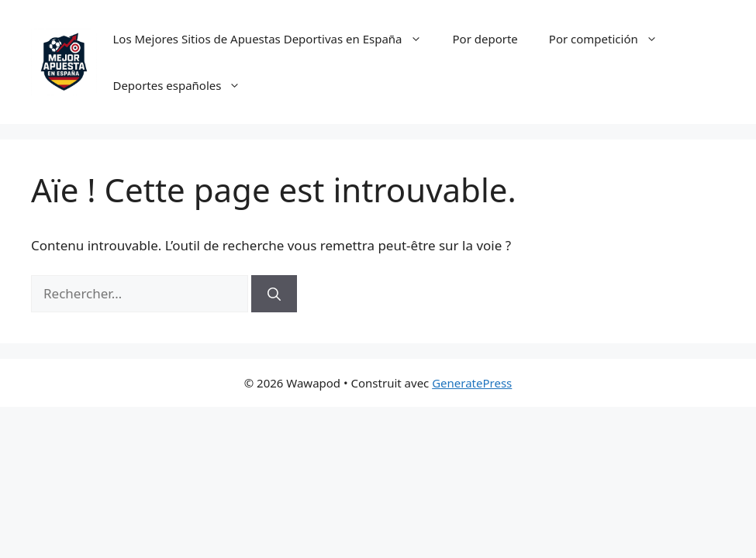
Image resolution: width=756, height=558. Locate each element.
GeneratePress (472, 383)
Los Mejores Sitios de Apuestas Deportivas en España (274, 39)
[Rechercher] (274, 294)
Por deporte (485, 39)
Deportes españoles (184, 85)
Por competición (611, 39)
